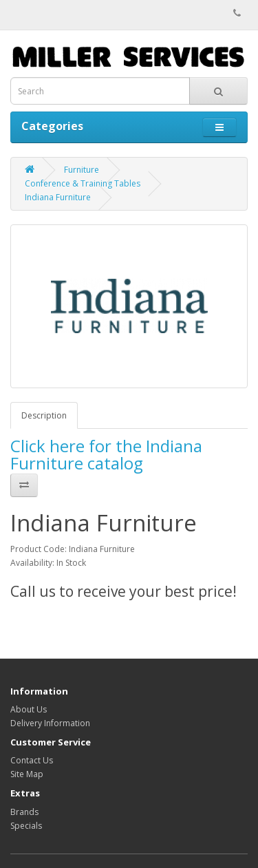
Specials (26, 826)
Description (44, 415)
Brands (24, 812)
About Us (29, 709)
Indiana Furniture (58, 197)
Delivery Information (50, 723)
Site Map (27, 774)
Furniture (82, 170)
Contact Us (32, 760)
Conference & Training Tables (83, 183)
